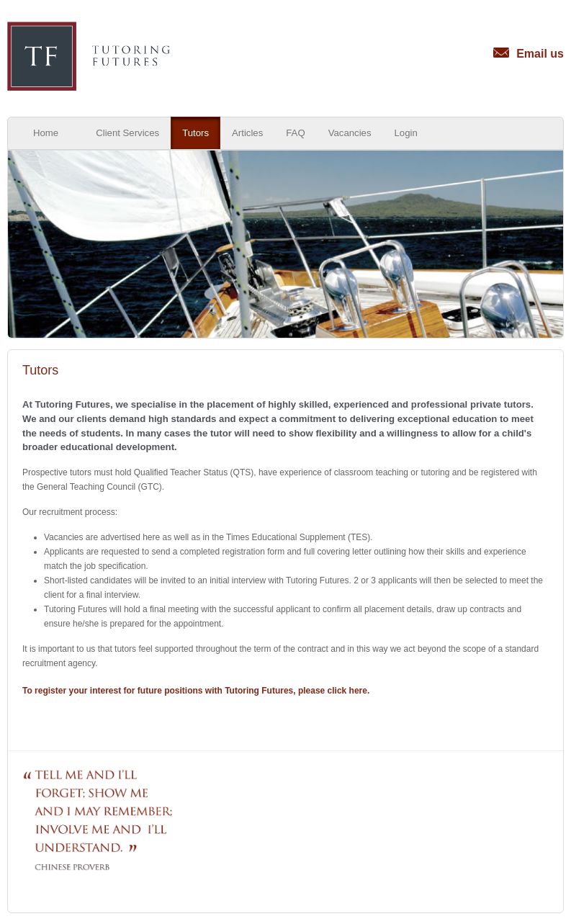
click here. (349, 691)
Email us (529, 54)
